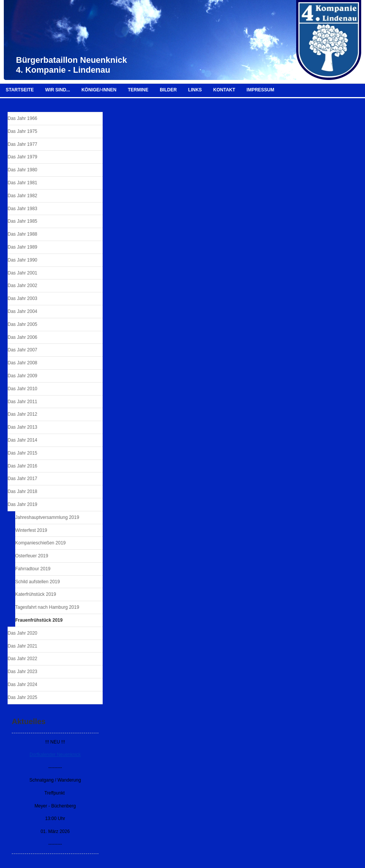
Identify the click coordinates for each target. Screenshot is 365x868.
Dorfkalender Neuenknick (55, 755)
